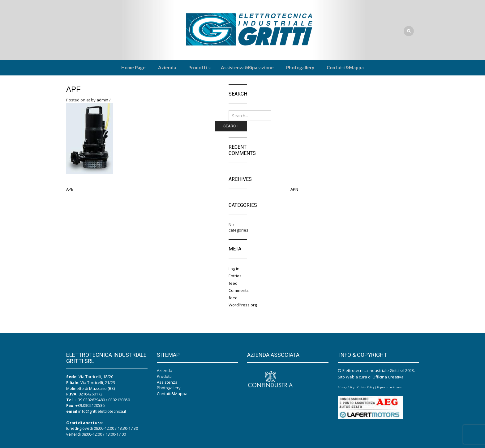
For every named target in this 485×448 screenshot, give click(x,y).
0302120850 (119, 400)
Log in (234, 269)
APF (73, 89)
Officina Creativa (388, 377)
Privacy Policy (346, 387)
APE (70, 189)
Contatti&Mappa (172, 394)
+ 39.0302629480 (90, 400)
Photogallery (169, 388)
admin (102, 100)
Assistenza (167, 382)
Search (231, 126)
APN (294, 189)
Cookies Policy (366, 387)
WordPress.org (243, 305)
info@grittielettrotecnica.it (102, 411)
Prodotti (164, 376)
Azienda (165, 370)
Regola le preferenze (389, 387)
